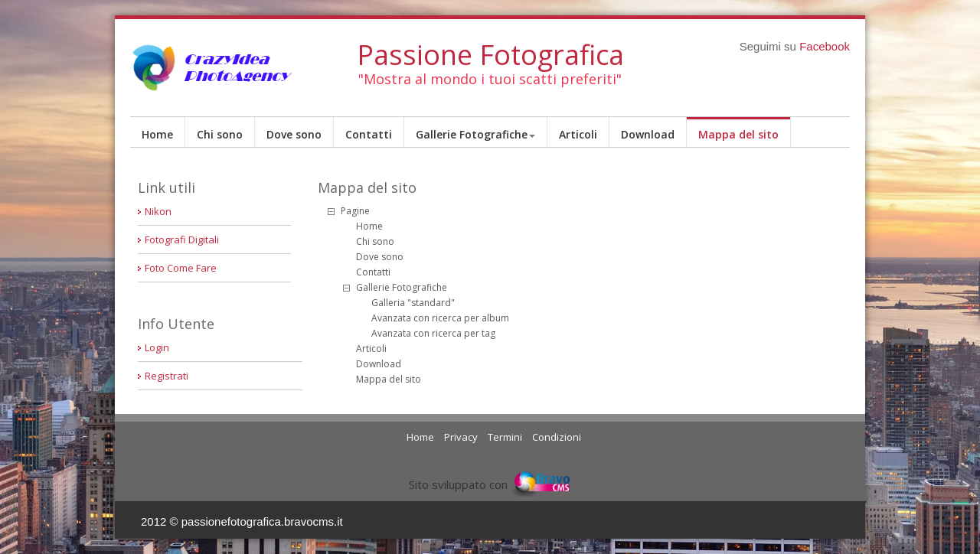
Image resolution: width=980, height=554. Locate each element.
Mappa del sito (738, 134)
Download (648, 134)
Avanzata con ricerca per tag (433, 333)
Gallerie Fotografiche (475, 134)
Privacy (461, 437)
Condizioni (557, 437)
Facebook (825, 46)
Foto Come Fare (181, 268)
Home (157, 134)
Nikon (158, 211)
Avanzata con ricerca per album (440, 318)
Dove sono (294, 134)
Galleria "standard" (413, 303)
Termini (505, 437)
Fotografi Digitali (182, 240)
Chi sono (220, 134)
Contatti (369, 134)
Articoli (578, 134)
